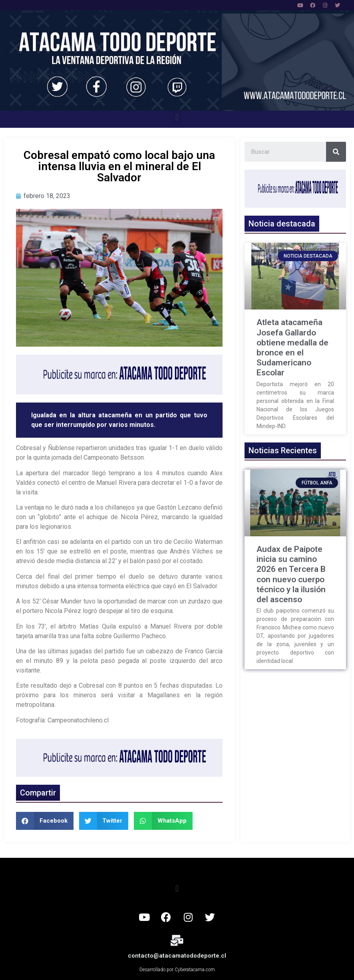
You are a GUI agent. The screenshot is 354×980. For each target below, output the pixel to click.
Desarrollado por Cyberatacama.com (177, 970)
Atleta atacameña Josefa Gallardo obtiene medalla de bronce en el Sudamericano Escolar (292, 347)
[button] (177, 117)
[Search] (336, 152)
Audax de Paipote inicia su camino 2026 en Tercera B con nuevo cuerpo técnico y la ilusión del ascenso (291, 574)
